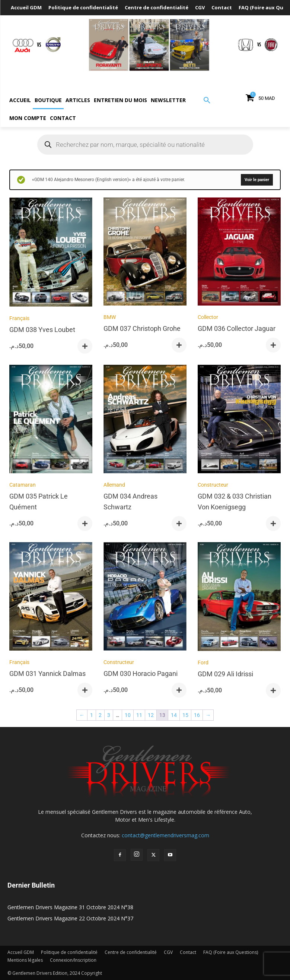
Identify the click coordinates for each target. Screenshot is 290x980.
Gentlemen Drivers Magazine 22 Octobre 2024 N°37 (70, 918)
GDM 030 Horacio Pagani (141, 674)
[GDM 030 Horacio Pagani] (145, 598)
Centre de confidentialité (131, 952)
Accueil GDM (21, 952)
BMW (110, 317)
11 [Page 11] (139, 715)
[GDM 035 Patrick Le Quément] (51, 420)
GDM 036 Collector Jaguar (237, 328)
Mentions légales (25, 960)
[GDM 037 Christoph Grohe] (145, 253)
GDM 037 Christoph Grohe (142, 328)
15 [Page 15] (185, 715)
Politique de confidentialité (69, 952)
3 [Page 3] (109, 715)
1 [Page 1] (92, 715)
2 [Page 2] (100, 715)
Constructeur (213, 485)
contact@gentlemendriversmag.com (165, 835)
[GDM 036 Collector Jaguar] (239, 253)
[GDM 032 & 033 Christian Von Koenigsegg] (239, 420)
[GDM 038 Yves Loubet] (51, 253)
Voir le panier (257, 180)
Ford (203, 663)
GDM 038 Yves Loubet (42, 330)
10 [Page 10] (128, 715)
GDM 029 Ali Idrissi (225, 674)
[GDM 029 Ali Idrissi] (239, 598)
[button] (207, 101)
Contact (188, 952)
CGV (168, 952)
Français (19, 318)
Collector (208, 317)
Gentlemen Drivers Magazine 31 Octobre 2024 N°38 (70, 907)
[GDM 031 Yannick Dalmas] (51, 598)
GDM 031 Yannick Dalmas (47, 674)
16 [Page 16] (197, 715)
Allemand (114, 485)
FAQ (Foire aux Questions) (231, 952)
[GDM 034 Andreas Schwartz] (145, 420)
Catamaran (23, 485)
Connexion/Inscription (73, 960)
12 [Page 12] (151, 715)
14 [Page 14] (174, 715)
